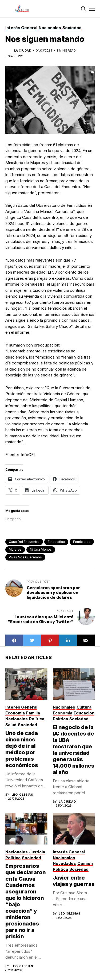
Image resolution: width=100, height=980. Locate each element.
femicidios (82, 542)
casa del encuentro (24, 542)
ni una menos (41, 549)
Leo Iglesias (22, 795)
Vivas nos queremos (25, 557)
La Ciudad (23, 51)
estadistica (56, 542)
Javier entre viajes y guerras (74, 881)
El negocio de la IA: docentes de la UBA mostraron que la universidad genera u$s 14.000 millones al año (74, 750)
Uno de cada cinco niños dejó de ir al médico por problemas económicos (22, 749)
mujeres (15, 549)
